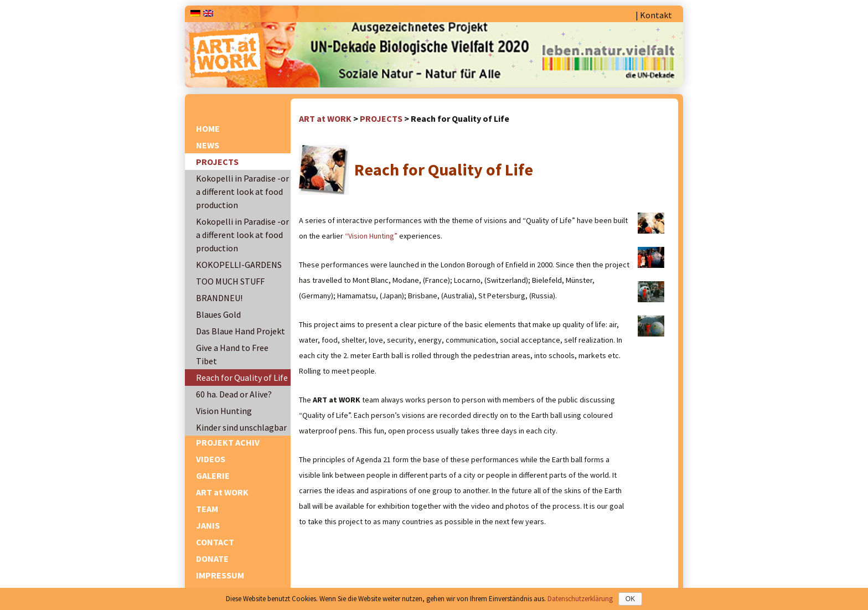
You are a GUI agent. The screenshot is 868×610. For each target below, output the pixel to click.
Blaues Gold (218, 314)
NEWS (208, 145)
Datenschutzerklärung (580, 599)
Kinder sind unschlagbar (241, 427)
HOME (208, 128)
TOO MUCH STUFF (230, 281)
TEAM (207, 509)
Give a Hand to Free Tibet (232, 354)
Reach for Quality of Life (242, 378)
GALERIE (213, 475)
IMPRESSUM (220, 575)
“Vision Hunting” (371, 236)
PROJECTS (217, 162)
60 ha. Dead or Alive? (234, 394)
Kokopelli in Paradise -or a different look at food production (242, 192)
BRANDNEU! (219, 298)
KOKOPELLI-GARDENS (239, 265)
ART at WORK (222, 492)
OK (630, 599)
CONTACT (215, 542)
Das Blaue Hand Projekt (241, 331)
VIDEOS (211, 459)
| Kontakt (654, 15)
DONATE (212, 559)
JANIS (208, 525)
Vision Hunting (224, 411)
